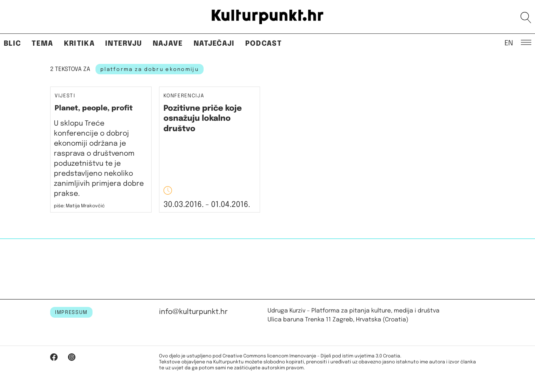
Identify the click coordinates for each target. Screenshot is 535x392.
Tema (42, 44)
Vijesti (65, 96)
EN (509, 43)
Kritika (79, 44)
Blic (12, 44)
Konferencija (184, 96)
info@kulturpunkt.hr (193, 312)
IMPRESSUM (71, 312)
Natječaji (214, 44)
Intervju (124, 44)
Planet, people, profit (94, 108)
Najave (168, 44)
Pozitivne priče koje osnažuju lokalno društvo (203, 119)
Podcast (263, 44)
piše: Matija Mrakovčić (79, 206)
